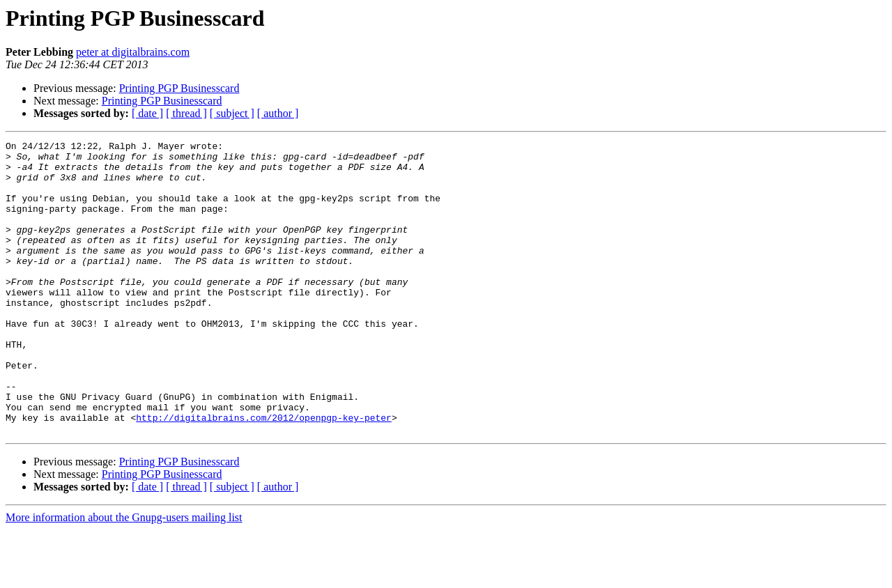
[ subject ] (232, 113)
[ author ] (278, 113)
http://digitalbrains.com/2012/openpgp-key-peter (264, 474)
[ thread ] (186, 113)
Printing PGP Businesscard (179, 88)
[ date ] (147, 113)
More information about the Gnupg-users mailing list (124, 576)
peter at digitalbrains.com (133, 52)
